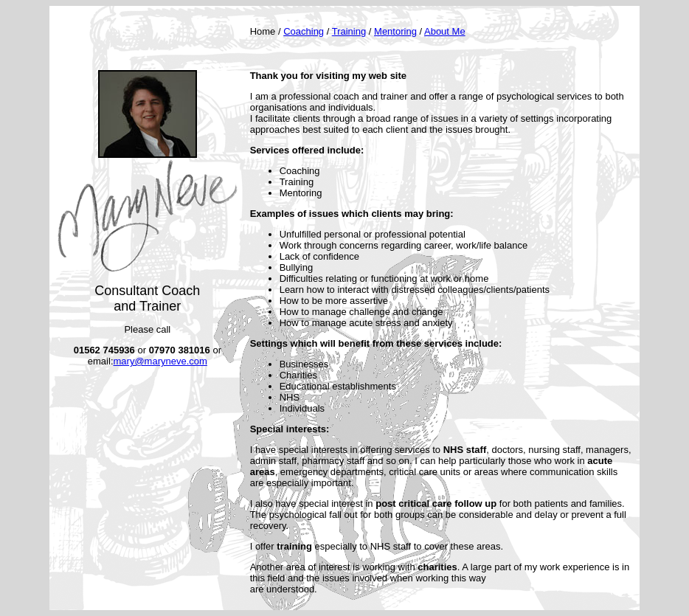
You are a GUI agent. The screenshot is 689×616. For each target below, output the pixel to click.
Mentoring (395, 31)
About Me (445, 31)
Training (349, 31)
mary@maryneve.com (160, 361)
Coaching (304, 31)
